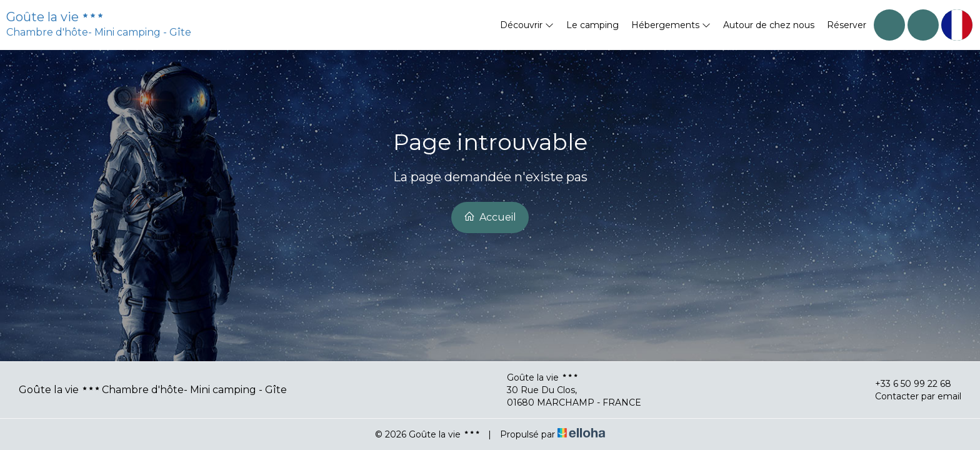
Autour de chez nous (769, 25)
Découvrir (527, 25)
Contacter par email (911, 396)
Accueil (490, 217)
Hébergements (671, 25)
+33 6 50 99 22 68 (906, 384)
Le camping (592, 25)
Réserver (847, 25)
